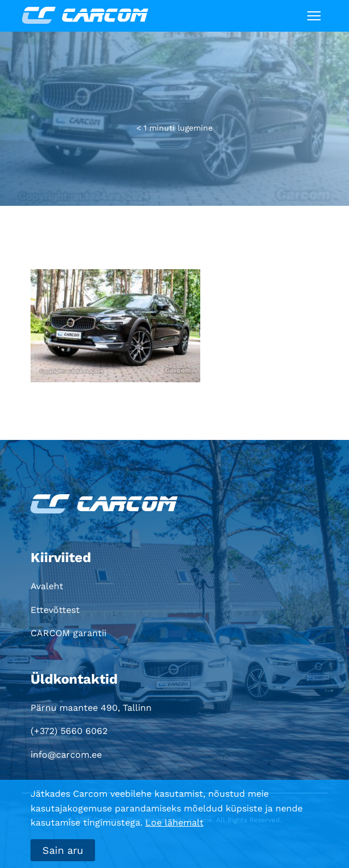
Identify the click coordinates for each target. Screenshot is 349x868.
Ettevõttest (55, 610)
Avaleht (47, 586)
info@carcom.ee (66, 755)
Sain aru (63, 850)
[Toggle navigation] (314, 16)
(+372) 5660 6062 (69, 731)
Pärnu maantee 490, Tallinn (91, 708)
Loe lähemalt (174, 822)
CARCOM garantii (68, 633)
